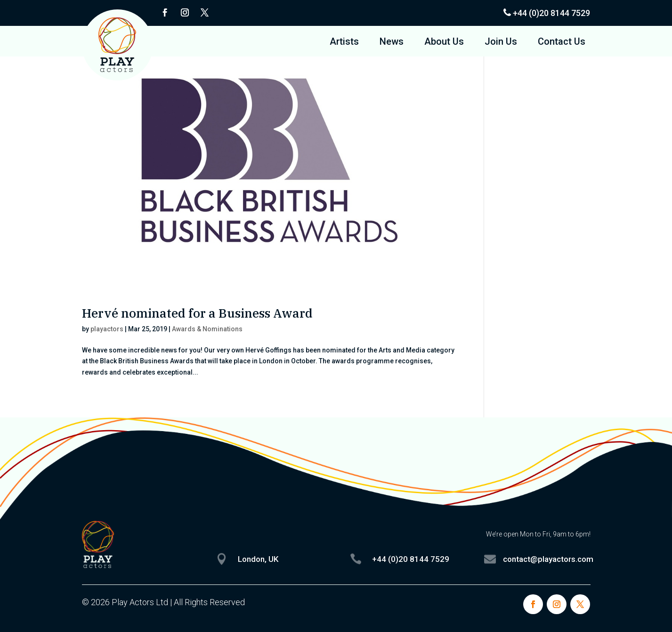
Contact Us (562, 43)
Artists (344, 43)
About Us (444, 43)
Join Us (501, 43)
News (392, 43)
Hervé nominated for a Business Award (197, 313)
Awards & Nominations (207, 329)
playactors (107, 329)
